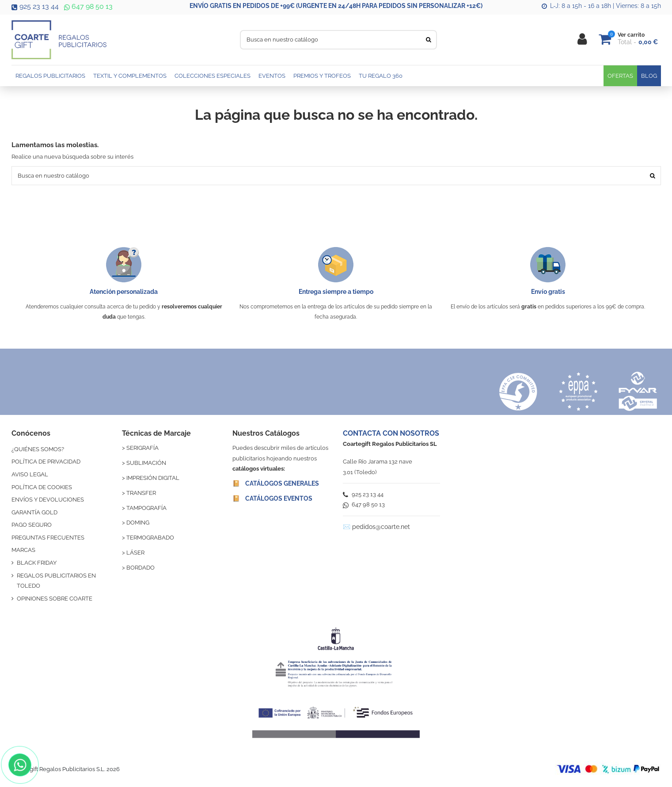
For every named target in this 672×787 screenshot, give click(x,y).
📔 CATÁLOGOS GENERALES (276, 483)
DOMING (138, 523)
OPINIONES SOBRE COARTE (55, 599)
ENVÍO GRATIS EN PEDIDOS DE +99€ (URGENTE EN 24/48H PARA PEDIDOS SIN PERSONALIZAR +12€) (336, 6)
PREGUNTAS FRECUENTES (48, 538)
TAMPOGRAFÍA (146, 508)
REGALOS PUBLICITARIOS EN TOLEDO (56, 581)
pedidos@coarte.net (381, 527)
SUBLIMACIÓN (146, 463)
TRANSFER (141, 493)
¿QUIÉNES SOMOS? (38, 449)
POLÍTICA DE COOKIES (42, 487)
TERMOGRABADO (150, 538)
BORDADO (140, 568)
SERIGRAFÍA (142, 448)
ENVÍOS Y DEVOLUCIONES (48, 500)
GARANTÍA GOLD (34, 512)
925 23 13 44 (35, 6)
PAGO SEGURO (32, 525)
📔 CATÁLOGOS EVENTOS (272, 498)
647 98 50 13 (87, 6)
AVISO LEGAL (30, 474)
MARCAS (23, 550)
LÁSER (135, 553)
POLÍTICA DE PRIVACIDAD (46, 462)
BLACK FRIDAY (37, 563)
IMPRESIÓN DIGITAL (153, 478)
